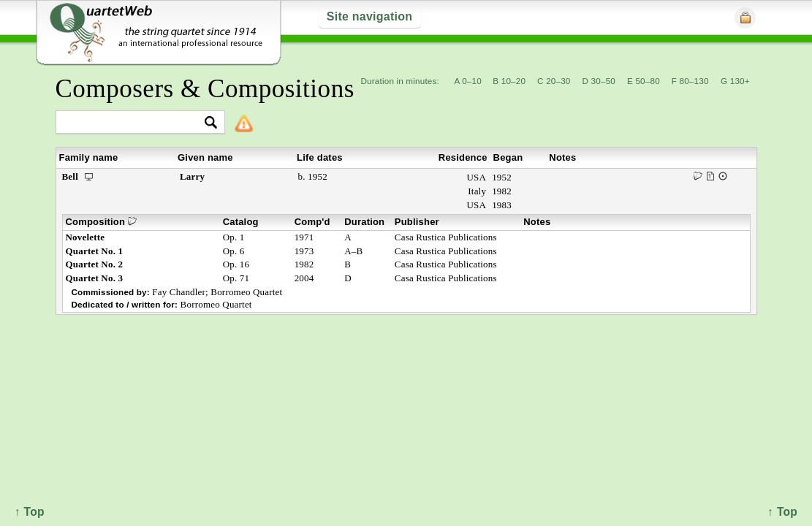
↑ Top (782, 512)
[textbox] (134, 123)
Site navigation (369, 16)
